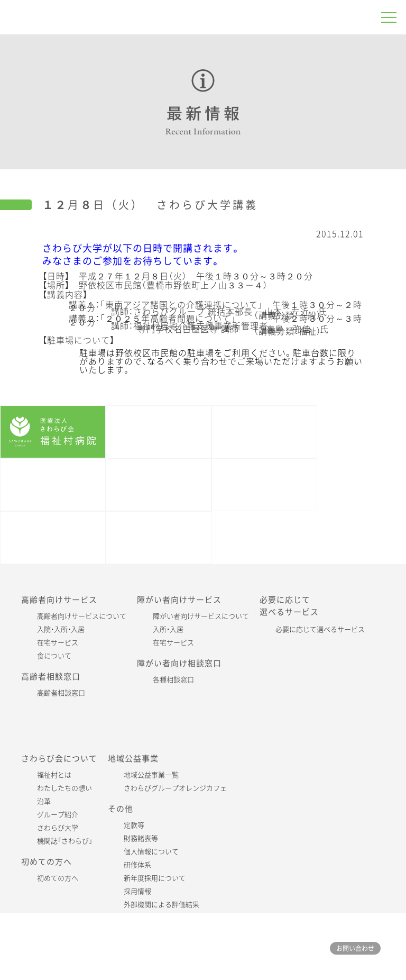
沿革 (44, 801)
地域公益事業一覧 (151, 775)
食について (54, 656)
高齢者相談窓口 (61, 693)
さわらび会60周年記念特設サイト (53, 538)
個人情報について (151, 852)
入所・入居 (168, 629)
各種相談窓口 (173, 680)
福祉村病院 (53, 432)
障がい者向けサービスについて (201, 616)
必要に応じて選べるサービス (320, 629)
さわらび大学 (58, 828)
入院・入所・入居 (61, 629)
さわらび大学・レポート (264, 485)
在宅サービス (58, 643)
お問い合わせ (355, 948)
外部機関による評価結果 (162, 905)
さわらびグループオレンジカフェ (175, 788)
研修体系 (137, 865)
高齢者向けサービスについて (82, 616)
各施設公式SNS (159, 538)
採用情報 (137, 891)
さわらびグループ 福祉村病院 (93, 17)
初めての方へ (58, 878)
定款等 (134, 825)
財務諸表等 (141, 838)
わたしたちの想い (64, 788)
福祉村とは (54, 775)
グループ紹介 (58, 815)
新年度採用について (155, 878)
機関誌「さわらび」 (159, 485)
